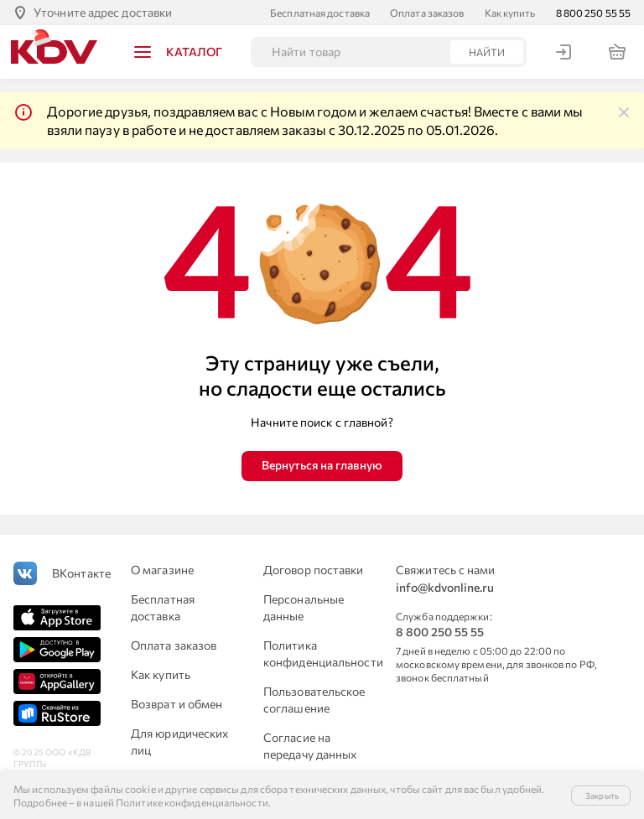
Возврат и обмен (177, 704)
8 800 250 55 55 (594, 13)
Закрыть (602, 796)
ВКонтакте (81, 573)
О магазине (162, 570)
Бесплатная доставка (320, 13)
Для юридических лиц (180, 741)
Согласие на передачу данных (310, 746)
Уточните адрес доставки (103, 12)
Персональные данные (304, 607)
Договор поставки (314, 570)
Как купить (510, 13)
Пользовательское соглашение (314, 700)
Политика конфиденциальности (319, 653)
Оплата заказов (427, 13)
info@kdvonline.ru (445, 587)
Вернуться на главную (322, 465)
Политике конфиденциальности (192, 802)
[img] (624, 112)
